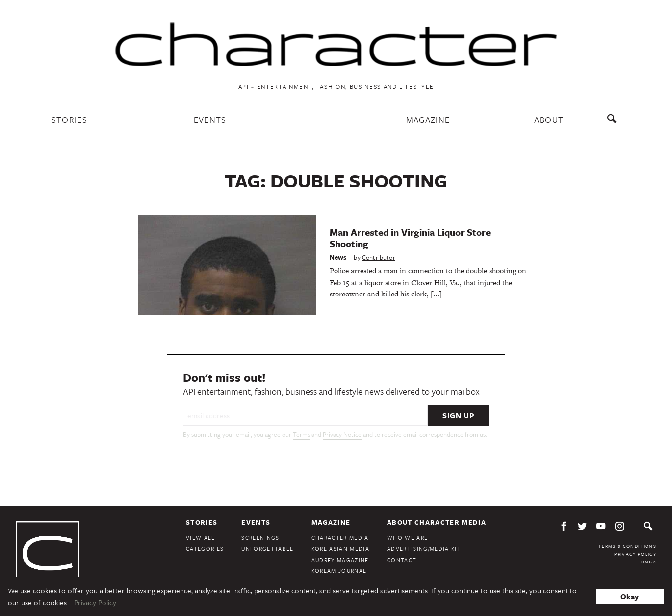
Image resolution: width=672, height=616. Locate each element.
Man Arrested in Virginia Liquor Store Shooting (410, 238)
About (549, 120)
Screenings (260, 538)
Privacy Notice (342, 434)
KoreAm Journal (339, 571)
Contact (402, 560)
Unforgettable (267, 549)
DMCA (649, 562)
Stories (69, 120)
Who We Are (407, 538)
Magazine (428, 120)
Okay (630, 596)
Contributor (379, 257)
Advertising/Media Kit (424, 549)
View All (201, 538)
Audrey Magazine (340, 560)
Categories (205, 549)
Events (210, 120)
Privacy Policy (635, 554)
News (338, 257)
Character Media (340, 538)
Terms (301, 434)
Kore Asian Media (340, 549)
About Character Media (437, 522)
